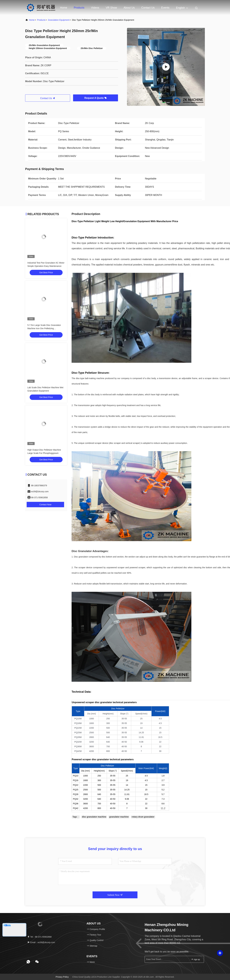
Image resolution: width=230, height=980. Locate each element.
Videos (95, 8)
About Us (129, 8)
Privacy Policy (62, 977)
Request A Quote (95, 98)
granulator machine (119, 817)
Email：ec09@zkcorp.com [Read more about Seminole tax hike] (41, 942)
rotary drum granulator (143, 817)
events (165, 8)
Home (64, 8)
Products (79, 8)
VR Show (111, 8)
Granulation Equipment (59, 20)
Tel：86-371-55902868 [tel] (39, 937)
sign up (195, 959)
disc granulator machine (94, 817)
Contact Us (148, 8)
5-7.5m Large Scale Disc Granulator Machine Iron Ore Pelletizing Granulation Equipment (44, 328)
